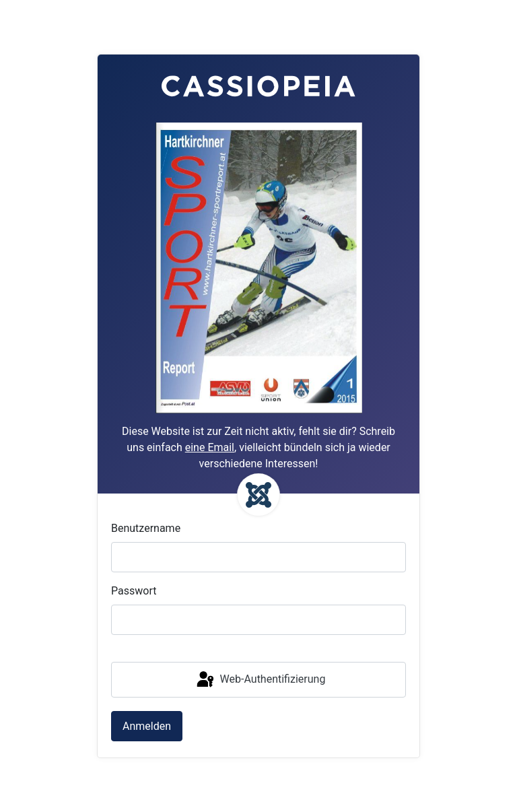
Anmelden (147, 726)
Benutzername (146, 528)
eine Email (210, 447)
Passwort (134, 591)
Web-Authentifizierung (260, 680)
